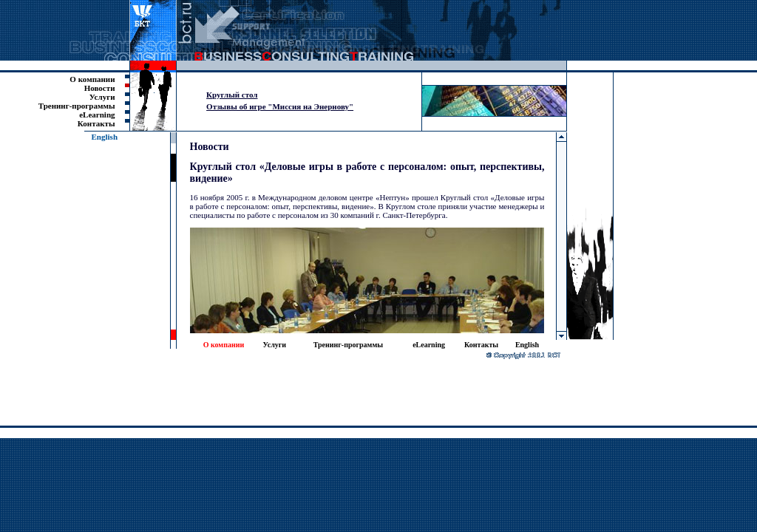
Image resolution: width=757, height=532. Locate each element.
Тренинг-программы (77, 106)
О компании (92, 79)
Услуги (102, 97)
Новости (100, 88)
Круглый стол (232, 95)
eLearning (97, 115)
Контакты (96, 123)
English (105, 137)
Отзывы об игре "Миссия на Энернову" (280, 106)
